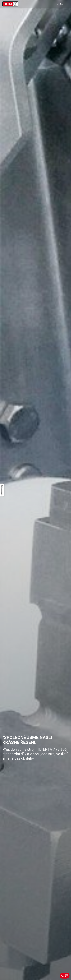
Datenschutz (2, 490)
